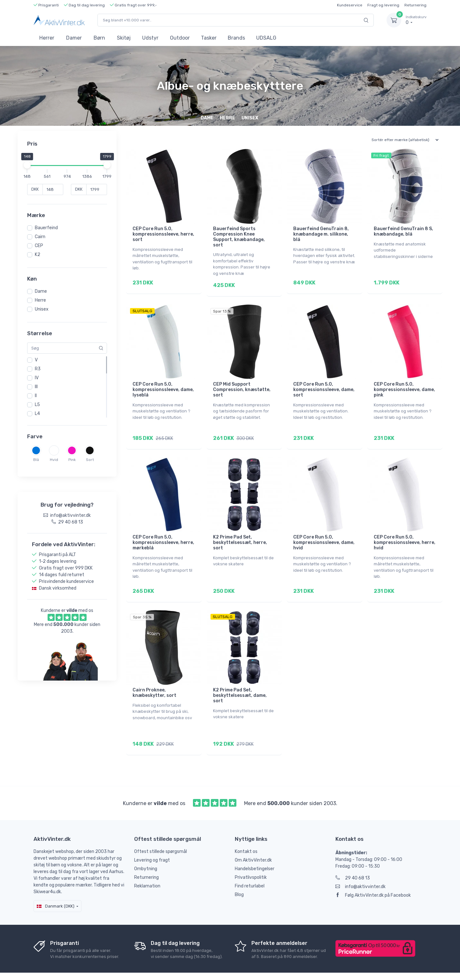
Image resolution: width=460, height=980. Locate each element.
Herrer (47, 38)
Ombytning (146, 851)
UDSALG (266, 38)
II (36, 396)
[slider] (27, 165)
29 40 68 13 (353, 860)
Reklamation (147, 868)
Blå (36, 460)
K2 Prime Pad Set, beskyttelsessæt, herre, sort (240, 534)
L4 (37, 414)
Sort (90, 460)
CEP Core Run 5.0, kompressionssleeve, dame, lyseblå (163, 385)
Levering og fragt (152, 842)
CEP (39, 246)
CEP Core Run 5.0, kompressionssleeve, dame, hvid (324, 534)
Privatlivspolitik (251, 859)
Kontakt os (246, 834)
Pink (72, 460)
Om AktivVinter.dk (253, 842)
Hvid (54, 460)
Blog (239, 877)
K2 (38, 255)
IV (37, 378)
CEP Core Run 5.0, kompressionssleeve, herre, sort (163, 234)
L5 (37, 405)
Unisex (42, 309)
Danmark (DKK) (56, 888)
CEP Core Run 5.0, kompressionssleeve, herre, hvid (405, 534)
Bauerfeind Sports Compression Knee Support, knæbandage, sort (239, 237)
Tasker (209, 38)
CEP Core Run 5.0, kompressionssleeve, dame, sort (324, 385)
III (36, 387)
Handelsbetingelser (255, 851)
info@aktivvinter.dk (360, 869)
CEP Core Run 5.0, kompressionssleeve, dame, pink (404, 385)
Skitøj (124, 38)
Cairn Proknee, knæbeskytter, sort (154, 679)
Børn (99, 38)
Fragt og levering (383, 5)
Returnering (415, 5)
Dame (41, 291)
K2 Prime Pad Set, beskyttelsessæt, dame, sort (240, 682)
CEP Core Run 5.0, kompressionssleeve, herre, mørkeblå (163, 534)
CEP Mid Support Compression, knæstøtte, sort (242, 385)
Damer (74, 38)
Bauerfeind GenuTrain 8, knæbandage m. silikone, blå (321, 234)
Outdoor (180, 38)
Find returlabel (250, 868)
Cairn (40, 237)
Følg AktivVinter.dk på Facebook (373, 877)
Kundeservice (350, 5)
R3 (38, 369)
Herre (40, 300)
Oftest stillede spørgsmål (161, 834)
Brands (236, 38)
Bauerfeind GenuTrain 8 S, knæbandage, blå (403, 231)
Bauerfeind (46, 228)
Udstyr (150, 38)
